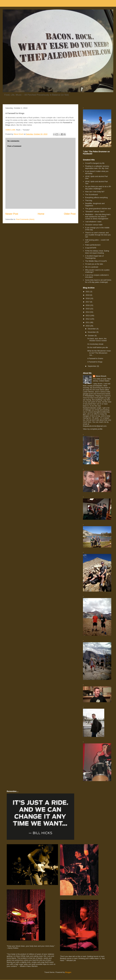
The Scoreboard (91, 195)
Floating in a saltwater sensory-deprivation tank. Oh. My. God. (97, 167)
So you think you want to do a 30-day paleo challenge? (98, 188)
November (92, 332)
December (92, 329)
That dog (89, 200)
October (91, 336)
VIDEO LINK (10, 130)
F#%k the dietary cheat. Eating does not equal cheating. (97, 252)
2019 (88, 295)
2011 (88, 322)
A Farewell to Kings (95, 362)
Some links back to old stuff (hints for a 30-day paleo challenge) (98, 281)
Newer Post (12, 214)
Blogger (68, 972)
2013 (88, 316)
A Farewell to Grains (95, 358)
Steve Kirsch (101, 376)
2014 (88, 312)
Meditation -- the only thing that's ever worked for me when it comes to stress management (98, 217)
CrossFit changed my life (95, 163)
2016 (88, 305)
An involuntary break (95, 344)
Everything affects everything (96, 197)
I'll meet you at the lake (94, 264)
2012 (88, 319)
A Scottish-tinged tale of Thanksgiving (94, 257)
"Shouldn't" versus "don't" (95, 211)
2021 (88, 292)
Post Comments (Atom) (25, 219)
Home (41, 214)
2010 (88, 326)
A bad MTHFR (91, 248)
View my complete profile (93, 429)
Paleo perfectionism (93, 245)
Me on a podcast (92, 267)
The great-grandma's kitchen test (98, 209)
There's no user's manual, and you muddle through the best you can (98, 235)
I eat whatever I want (93, 222)
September (92, 366)
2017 (88, 302)
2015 (88, 309)
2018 (88, 298)
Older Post (70, 214)
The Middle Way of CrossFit (96, 261)
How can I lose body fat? (95, 192)
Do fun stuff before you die (98, 347)
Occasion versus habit (94, 225)
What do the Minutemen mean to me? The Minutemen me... (99, 353)
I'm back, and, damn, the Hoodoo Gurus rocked (97, 340)
